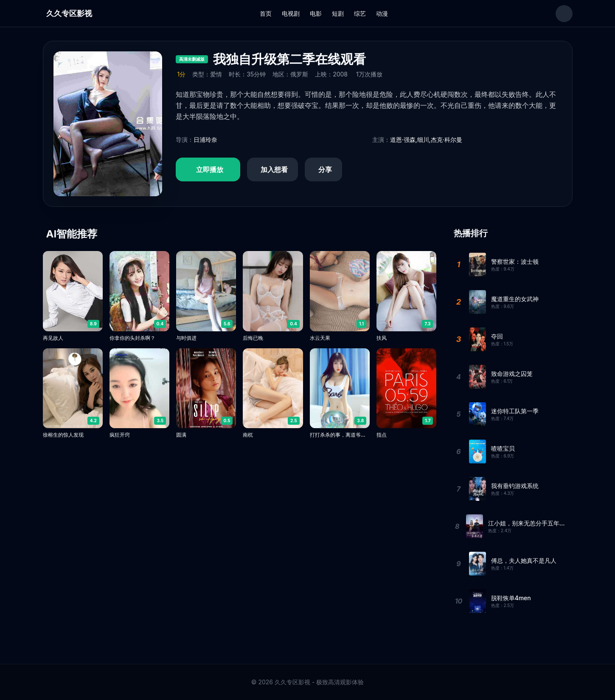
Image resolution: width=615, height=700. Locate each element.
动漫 (382, 13)
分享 (325, 169)
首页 (266, 13)
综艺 (360, 13)
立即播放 (210, 169)
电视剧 (291, 13)
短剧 (338, 13)
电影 (316, 13)
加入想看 (274, 169)
